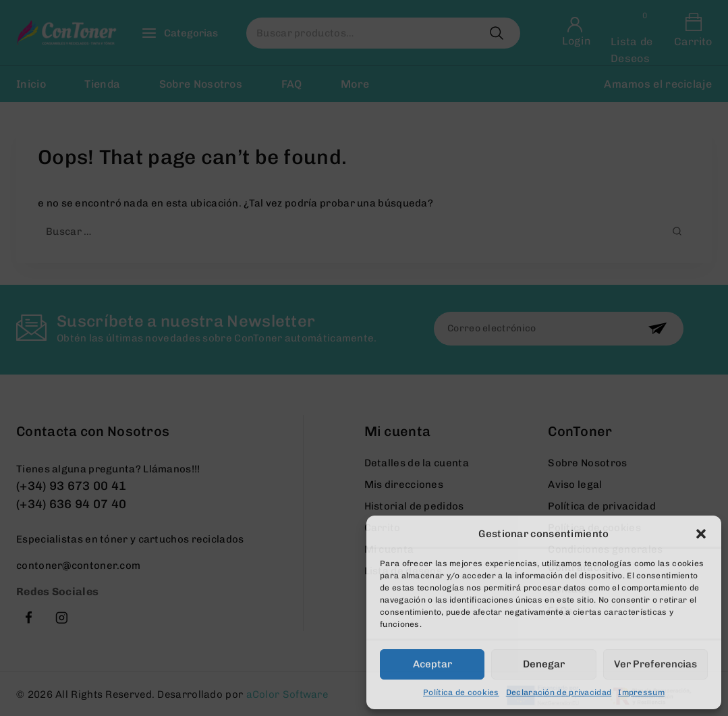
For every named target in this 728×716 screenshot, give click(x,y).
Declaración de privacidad (559, 692)
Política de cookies (461, 692)
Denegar (544, 664)
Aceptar (432, 664)
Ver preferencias (655, 664)
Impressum (641, 692)
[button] (701, 534)
